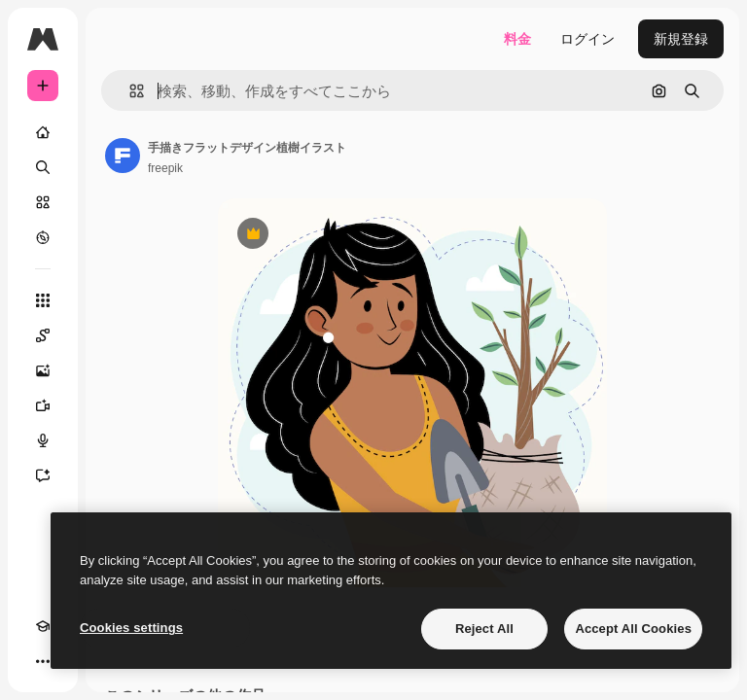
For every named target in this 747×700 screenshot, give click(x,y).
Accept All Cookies (633, 629)
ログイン (587, 39)
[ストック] (43, 202)
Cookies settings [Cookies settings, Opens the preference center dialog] (131, 628)
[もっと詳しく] (43, 237)
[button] (129, 91)
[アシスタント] (43, 475)
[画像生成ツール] (43, 370)
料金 (517, 39)
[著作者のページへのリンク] (123, 156)
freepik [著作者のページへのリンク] (165, 168)
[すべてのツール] (43, 300)
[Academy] (43, 626)
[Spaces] (43, 335)
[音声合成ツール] (43, 440)
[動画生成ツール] (43, 405)
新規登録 (681, 39)
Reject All (484, 629)
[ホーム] (43, 132)
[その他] (43, 661)
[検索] (43, 167)
